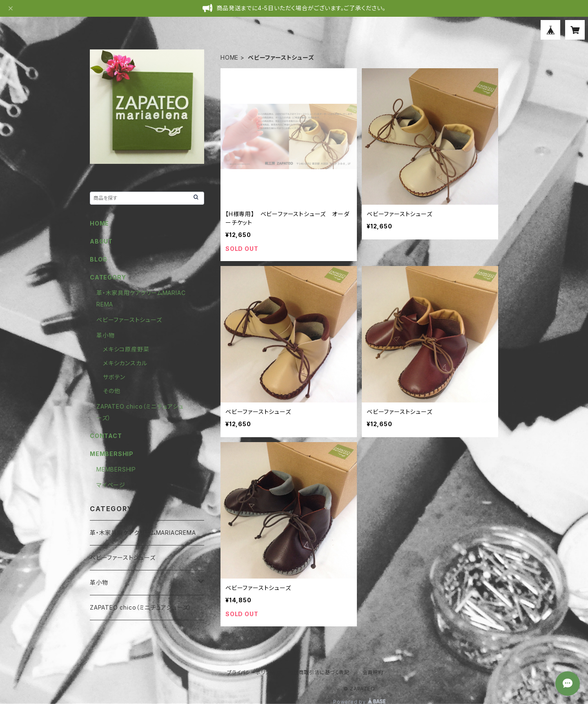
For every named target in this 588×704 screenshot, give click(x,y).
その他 (111, 391)
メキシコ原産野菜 (126, 349)
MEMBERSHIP (116, 469)
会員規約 (373, 672)
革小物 (105, 335)
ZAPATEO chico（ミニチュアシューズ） (141, 607)
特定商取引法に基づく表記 (319, 672)
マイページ (111, 485)
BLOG (99, 259)
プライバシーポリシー (251, 672)
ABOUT (101, 241)
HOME (229, 57)
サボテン (114, 377)
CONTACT (106, 436)
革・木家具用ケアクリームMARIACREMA (143, 533)
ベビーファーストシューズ (129, 320)
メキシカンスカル (125, 363)
